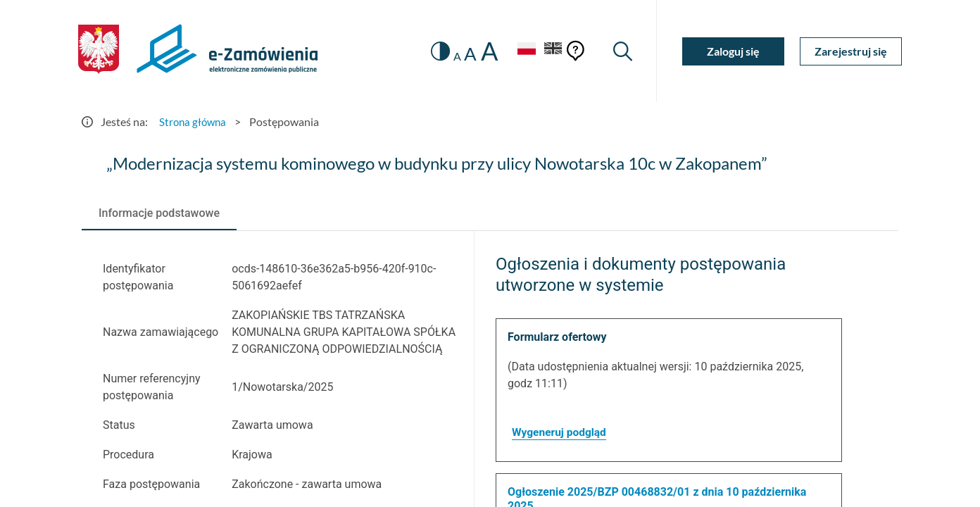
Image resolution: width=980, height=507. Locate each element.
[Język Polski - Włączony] (522, 51)
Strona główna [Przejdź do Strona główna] (194, 121)
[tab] (159, 213)
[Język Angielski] (552, 51)
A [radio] (452, 56)
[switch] (435, 51)
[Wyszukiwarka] (622, 51)
